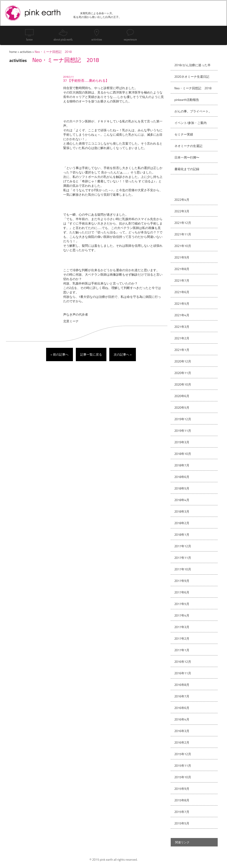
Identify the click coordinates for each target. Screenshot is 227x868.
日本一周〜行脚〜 (187, 157)
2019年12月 (183, 419)
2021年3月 (182, 327)
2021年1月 (182, 350)
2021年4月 (182, 315)
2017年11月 (183, 558)
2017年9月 (182, 581)
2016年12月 (183, 662)
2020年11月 (183, 373)
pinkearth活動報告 (187, 100)
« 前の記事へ (60, 354)
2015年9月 (182, 789)
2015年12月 (183, 754)
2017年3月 (182, 627)
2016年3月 (182, 731)
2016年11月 (183, 673)
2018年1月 (182, 535)
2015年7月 (182, 812)
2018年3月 (182, 511)
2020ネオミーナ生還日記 (192, 77)
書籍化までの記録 (187, 169)
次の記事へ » (123, 354)
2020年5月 (182, 407)
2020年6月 (182, 396)
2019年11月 (183, 431)
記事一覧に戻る (91, 354)
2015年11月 (183, 765)
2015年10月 (183, 777)
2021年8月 (182, 269)
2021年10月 (183, 246)
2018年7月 (182, 465)
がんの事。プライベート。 (193, 111)
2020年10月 (183, 384)
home (13, 52)
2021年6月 (182, 292)
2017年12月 (183, 546)
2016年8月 (182, 685)
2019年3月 (182, 442)
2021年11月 (183, 234)
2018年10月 (183, 454)
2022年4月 (182, 200)
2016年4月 (182, 719)
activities (26, 52)
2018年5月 (182, 488)
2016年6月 (182, 708)
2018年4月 (182, 500)
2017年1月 (182, 650)
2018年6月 (182, 477)
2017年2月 (182, 638)
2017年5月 (182, 604)
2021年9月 (182, 257)
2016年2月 (182, 742)
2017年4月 (182, 615)
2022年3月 (182, 211)
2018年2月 (182, 523)
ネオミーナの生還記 (188, 146)
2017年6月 (182, 592)
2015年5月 (182, 823)
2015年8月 (182, 800)
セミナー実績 (184, 134)
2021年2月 (182, 338)
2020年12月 (183, 361)
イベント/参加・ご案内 (191, 123)
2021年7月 (182, 280)
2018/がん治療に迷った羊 (193, 65)
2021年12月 (183, 223)
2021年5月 (182, 304)
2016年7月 (182, 696)
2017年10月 (183, 569)
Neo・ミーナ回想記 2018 (193, 88)
